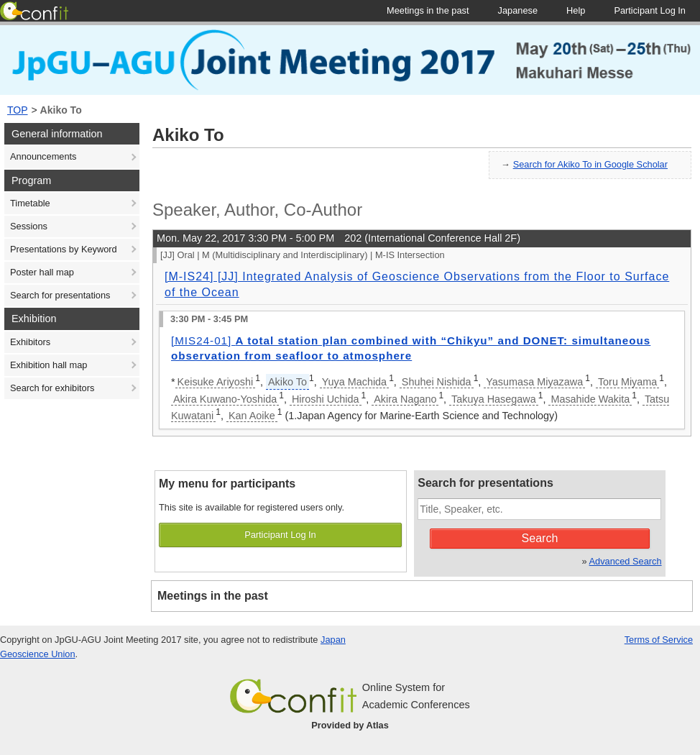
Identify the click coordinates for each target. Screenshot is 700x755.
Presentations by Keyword (64, 249)
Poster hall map (42, 272)
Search (540, 538)
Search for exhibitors (52, 388)
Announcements (43, 156)
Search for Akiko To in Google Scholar (590, 164)
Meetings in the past (213, 596)
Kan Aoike (252, 416)
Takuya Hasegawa (494, 399)
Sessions (29, 226)
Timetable (30, 203)
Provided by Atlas (350, 725)
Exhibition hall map (49, 365)
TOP (18, 110)
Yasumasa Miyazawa (534, 382)
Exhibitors (30, 342)
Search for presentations (60, 295)
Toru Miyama (627, 382)
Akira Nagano (405, 399)
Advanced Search (626, 561)
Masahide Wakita (590, 399)
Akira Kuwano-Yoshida (225, 399)
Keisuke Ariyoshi (216, 382)
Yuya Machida (354, 382)
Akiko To (61, 110)
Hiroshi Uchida (326, 399)
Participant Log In (280, 535)
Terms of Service (659, 640)
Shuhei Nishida (437, 382)
